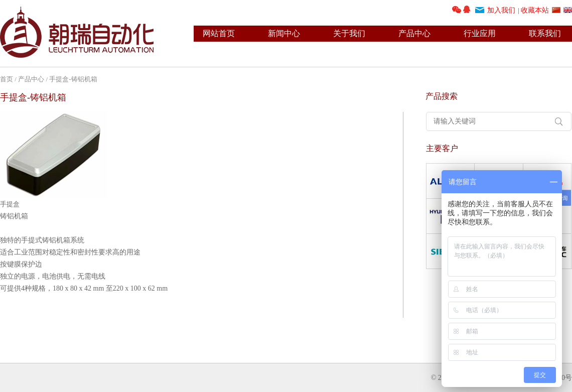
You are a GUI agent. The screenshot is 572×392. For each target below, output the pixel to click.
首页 (7, 79)
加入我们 (501, 10)
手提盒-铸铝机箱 (73, 79)
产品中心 (414, 33)
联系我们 (545, 33)
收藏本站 (535, 10)
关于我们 (349, 33)
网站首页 (219, 33)
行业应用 (480, 33)
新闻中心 (284, 33)
